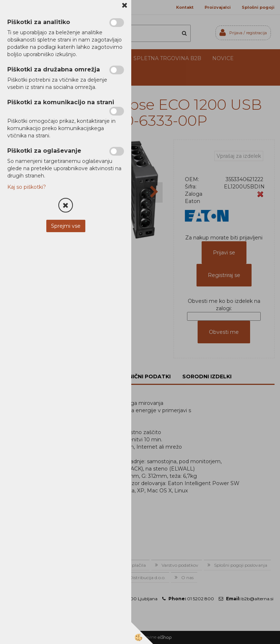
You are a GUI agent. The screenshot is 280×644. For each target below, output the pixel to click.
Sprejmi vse (66, 226)
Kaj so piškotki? (27, 187)
